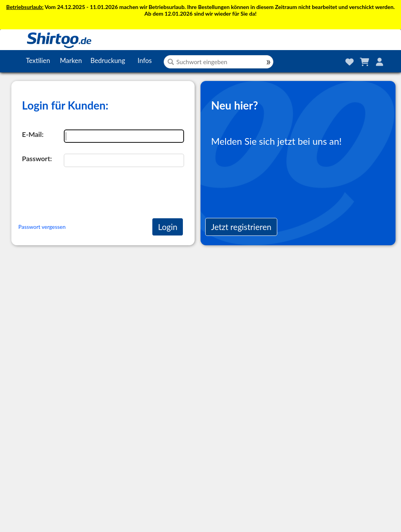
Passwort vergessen (42, 227)
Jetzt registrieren (241, 227)
